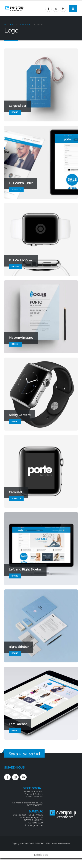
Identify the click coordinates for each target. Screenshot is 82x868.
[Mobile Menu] (73, 9)
